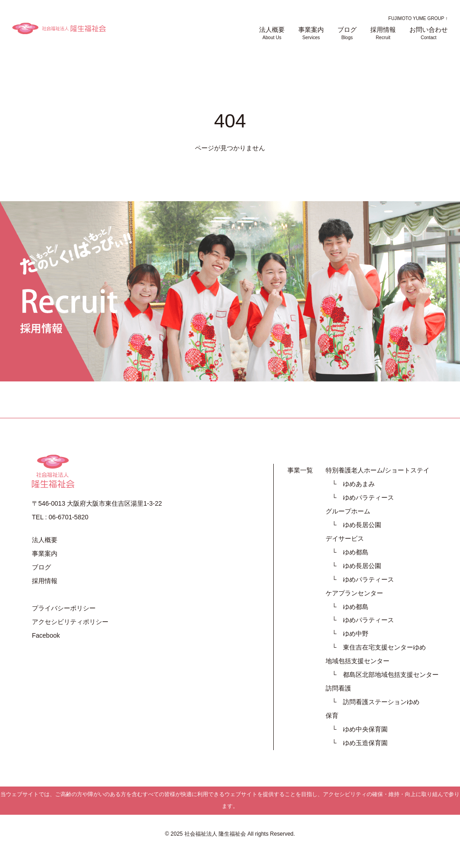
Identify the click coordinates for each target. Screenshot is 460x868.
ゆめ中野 (356, 634)
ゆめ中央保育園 (365, 729)
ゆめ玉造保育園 (365, 743)
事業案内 (311, 33)
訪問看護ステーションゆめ (381, 702)
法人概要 (272, 33)
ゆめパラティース (368, 497)
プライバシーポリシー (64, 608)
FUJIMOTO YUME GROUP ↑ (418, 18)
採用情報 (383, 33)
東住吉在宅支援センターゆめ (384, 647)
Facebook (46, 635)
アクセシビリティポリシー (70, 622)
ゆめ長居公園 (362, 525)
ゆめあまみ (359, 484)
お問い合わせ (429, 33)
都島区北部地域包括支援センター (391, 675)
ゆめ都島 (356, 552)
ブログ (347, 33)
